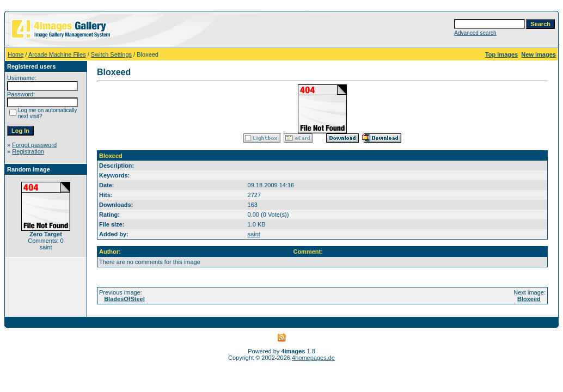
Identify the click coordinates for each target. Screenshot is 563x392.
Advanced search (475, 33)
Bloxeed (529, 299)
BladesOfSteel (124, 299)
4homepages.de (313, 358)
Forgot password (34, 145)
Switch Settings (111, 54)
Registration (28, 151)
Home (16, 54)
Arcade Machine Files (57, 54)
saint (254, 234)
